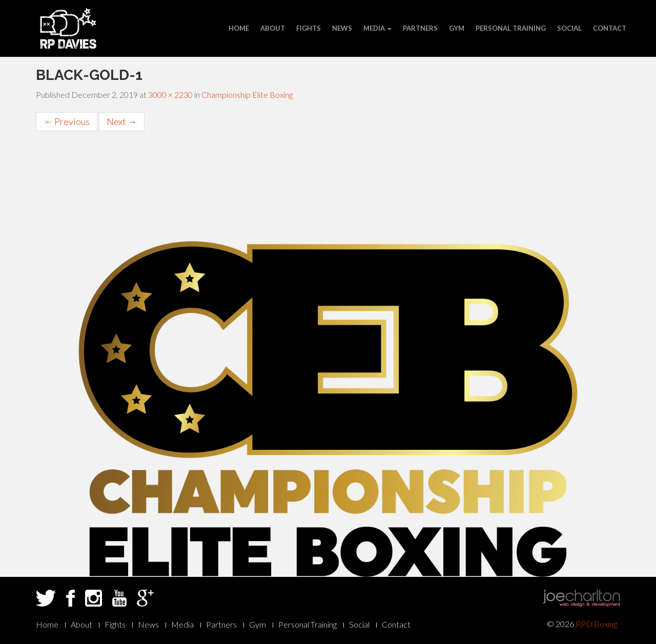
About (273, 28)
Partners (420, 28)
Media (377, 28)
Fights (309, 28)
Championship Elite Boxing (247, 95)
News (342, 28)
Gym (457, 28)
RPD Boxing (596, 624)
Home (239, 28)
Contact (610, 28)
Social (569, 28)
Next (122, 121)
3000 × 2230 (170, 95)
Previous (67, 121)
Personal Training (511, 28)
